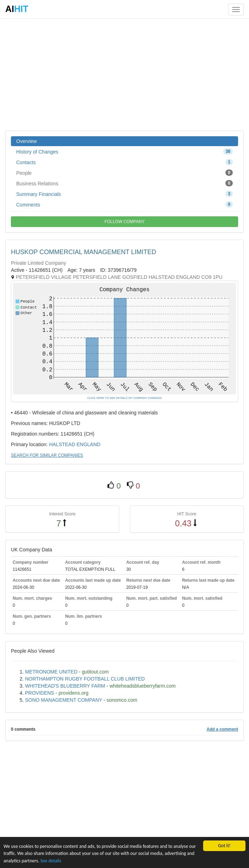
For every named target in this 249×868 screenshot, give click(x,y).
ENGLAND (89, 444)
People (124, 173)
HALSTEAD (62, 444)
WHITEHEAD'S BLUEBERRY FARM (65, 686)
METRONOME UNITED (51, 672)
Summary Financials (124, 194)
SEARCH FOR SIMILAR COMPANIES (47, 455)
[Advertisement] (124, 74)
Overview (26, 141)
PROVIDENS (40, 693)
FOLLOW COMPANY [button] (124, 222)
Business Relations (124, 183)
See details (51, 861)
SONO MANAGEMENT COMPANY (64, 700)
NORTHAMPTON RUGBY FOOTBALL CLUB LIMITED (85, 679)
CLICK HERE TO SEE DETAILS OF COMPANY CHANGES (124, 398)
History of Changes (124, 151)
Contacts (124, 162)
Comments (124, 204)
